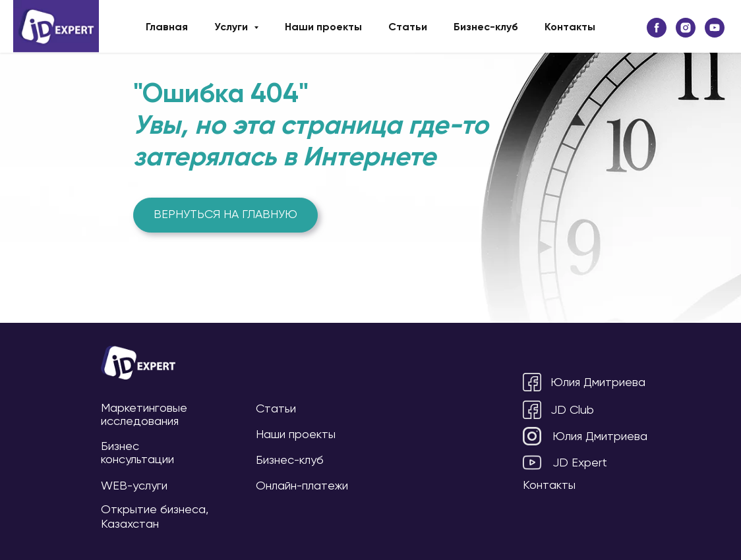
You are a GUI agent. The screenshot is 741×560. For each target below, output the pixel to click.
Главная (167, 28)
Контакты (570, 28)
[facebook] (657, 28)
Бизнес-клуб (486, 28)
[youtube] (715, 28)
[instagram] (686, 28)
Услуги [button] (232, 28)
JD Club (572, 410)
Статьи (408, 28)
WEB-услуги (134, 486)
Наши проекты (323, 28)
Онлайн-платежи (302, 486)
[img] (138, 363)
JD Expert (580, 463)
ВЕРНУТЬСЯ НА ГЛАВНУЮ (225, 215)
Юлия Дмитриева (598, 383)
